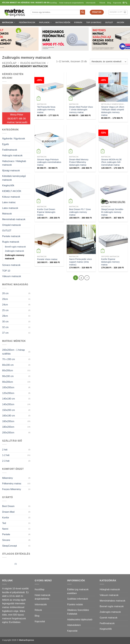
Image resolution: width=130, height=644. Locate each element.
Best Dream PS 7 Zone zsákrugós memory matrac (80, 212)
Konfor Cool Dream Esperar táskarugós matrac (46, 212)
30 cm (5, 322)
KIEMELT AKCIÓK (12, 191)
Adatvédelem (74, 625)
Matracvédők (63, 22)
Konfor (6, 518)
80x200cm (8, 370)
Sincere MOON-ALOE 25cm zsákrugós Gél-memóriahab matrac (111, 162)
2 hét (5, 450)
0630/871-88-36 (42, 3)
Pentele (6, 534)
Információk (92, 3)
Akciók (121, 22)
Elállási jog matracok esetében (78, 591)
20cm (5, 299)
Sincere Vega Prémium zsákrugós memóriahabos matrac (49, 162)
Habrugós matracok (12, 155)
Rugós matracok (33, 63)
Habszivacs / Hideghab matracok (14, 163)
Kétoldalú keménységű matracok (14, 178)
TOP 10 (6, 271)
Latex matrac (9, 202)
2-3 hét (6, 461)
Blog (109, 3)
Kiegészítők (8, 185)
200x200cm (8, 433)
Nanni (5, 529)
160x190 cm (9, 416)
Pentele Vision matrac (47, 259)
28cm (5, 316)
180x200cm (8, 427)
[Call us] (126, 3)
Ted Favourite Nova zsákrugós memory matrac (46, 110)
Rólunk (102, 3)
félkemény (7, 478)
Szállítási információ (78, 599)
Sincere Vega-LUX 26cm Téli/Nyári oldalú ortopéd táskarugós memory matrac (113, 111)
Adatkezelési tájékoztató (80, 620)
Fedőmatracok (27, 22)
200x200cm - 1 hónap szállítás (13, 352)
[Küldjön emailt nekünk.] (124, 3)
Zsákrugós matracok (14, 251)
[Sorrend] (109, 62)
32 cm (5, 327)
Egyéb (5, 144)
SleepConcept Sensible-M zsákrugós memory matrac (112, 212)
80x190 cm (8, 365)
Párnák (78, 22)
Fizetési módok (75, 604)
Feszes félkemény (12, 489)
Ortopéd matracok (12, 225)
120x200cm (8, 393)
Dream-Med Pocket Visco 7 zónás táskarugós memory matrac (81, 110)
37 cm (5, 333)
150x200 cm (9, 410)
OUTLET (109, 22)
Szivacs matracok (11, 265)
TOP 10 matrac (94, 22)
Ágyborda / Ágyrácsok (14, 139)
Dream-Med (8, 512)
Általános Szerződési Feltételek (78, 612)
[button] (118, 12)
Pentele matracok (11, 236)
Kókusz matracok (11, 197)
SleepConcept (10, 546)
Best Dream (8, 506)
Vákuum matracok (12, 276)
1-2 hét (6, 455)
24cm (5, 305)
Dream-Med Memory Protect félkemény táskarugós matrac (79, 162)
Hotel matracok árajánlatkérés (71, 3)
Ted (4, 523)
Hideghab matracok (110, 589)
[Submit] (83, 12)
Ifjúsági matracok (11, 171)
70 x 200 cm (9, 359)
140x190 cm (9, 399)
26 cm (5, 293)
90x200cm (8, 382)
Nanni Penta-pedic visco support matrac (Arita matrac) (80, 262)
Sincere (6, 540)
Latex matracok (10, 208)
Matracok (9, 22)
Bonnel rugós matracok (112, 606)
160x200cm (8, 421)
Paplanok (45, 22)
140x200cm (8, 404)
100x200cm (8, 387)
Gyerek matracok (109, 618)
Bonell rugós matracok (15, 247)
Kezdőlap (53, 3)
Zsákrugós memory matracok (15, 257)
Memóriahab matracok (14, 219)
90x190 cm (8, 376)
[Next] (87, 278)
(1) (9, 564)
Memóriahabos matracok (113, 601)
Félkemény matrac (12, 484)
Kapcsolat (117, 3)
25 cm (5, 310)
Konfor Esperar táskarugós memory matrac (110, 262)
